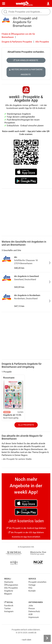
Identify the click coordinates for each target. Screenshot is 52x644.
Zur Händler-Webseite (26, 60)
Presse (32, 608)
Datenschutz (34, 611)
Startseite (9, 582)
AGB (30, 614)
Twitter (7, 608)
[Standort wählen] (48, 4)
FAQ (30, 588)
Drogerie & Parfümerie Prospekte (17, 42)
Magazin (8, 594)
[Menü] (4, 4)
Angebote (9, 591)
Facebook (9, 606)
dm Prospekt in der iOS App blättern (26, 532)
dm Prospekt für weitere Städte (17, 459)
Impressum (34, 617)
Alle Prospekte (42, 42)
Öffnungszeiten (11, 585)
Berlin (30, 5)
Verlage (32, 585)
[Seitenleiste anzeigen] (47, 638)
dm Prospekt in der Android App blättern (26, 528)
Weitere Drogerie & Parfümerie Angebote (26, 72)
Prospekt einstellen (37, 582)
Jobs (31, 606)
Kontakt (32, 591)
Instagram (9, 611)
